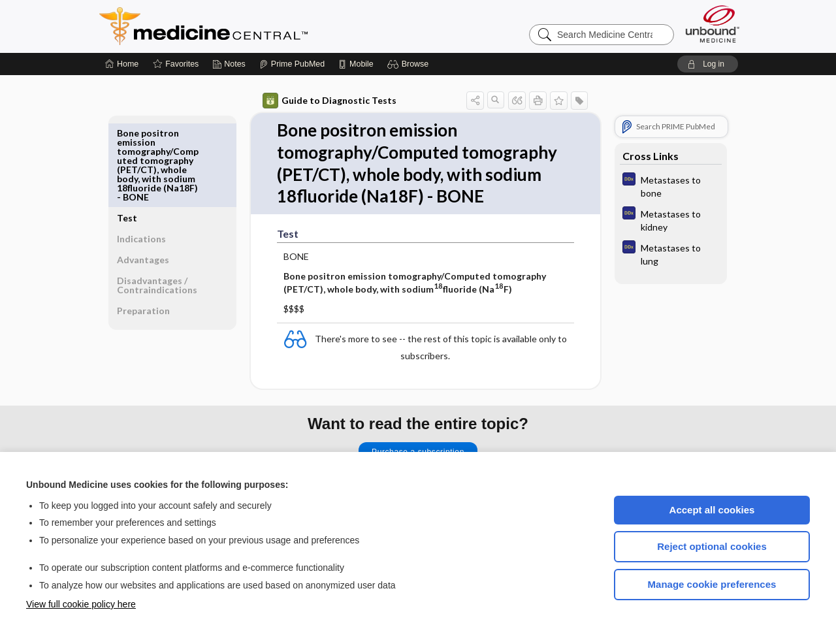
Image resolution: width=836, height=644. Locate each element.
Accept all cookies (712, 510)
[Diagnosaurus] (671, 185)
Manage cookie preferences (712, 584)
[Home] (122, 64)
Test (127, 133)
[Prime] (292, 64)
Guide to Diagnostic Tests (330, 101)
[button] (410, 64)
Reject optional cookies (712, 546)
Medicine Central (261, 26)
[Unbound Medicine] (713, 24)
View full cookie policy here (81, 604)
